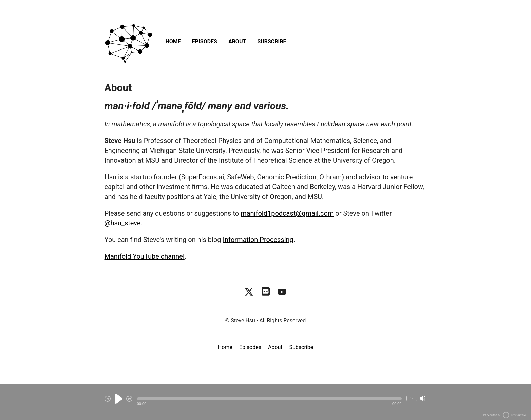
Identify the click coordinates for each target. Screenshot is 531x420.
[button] (269, 399)
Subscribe (272, 42)
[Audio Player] (265, 402)
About (237, 42)
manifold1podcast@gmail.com (287, 213)
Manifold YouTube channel (145, 256)
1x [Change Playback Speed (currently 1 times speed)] (412, 398)
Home (173, 42)
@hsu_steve (123, 223)
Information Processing (258, 240)
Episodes (205, 42)
